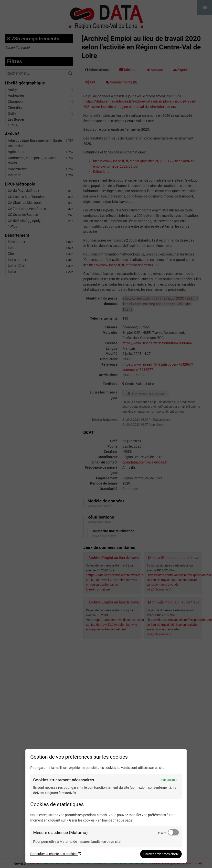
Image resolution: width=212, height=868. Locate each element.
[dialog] (106, 806)
